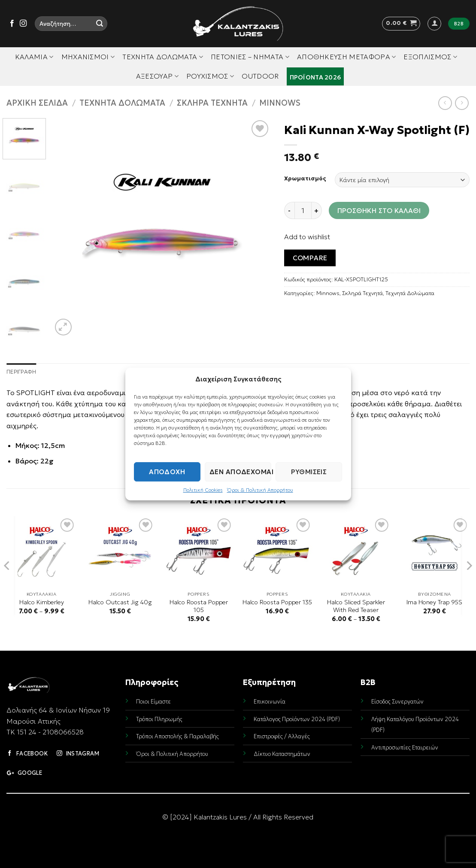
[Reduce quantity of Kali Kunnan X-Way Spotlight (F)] (289, 210)
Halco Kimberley (42, 602)
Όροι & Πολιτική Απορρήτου (260, 490)
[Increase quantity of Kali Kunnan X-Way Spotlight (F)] (317, 210)
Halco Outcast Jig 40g (120, 602)
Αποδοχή (167, 472)
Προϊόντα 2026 (315, 77)
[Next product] (445, 103)
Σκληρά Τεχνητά (212, 103)
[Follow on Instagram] (23, 24)
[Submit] (100, 24)
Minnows (280, 103)
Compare (310, 258)
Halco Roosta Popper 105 (199, 606)
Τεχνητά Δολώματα (163, 57)
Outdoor (260, 76)
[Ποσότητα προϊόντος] (303, 210)
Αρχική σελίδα (37, 103)
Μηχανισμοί (88, 57)
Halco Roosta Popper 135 (277, 602)
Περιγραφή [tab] (21, 372)
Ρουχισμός (210, 76)
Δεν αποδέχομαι (240, 472)
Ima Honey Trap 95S (434, 602)
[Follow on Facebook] (12, 24)
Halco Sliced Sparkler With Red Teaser (356, 606)
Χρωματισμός (305, 179)
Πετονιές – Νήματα (250, 57)
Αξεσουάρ (157, 76)
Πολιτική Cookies (203, 490)
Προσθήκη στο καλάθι (379, 211)
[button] (401, 24)
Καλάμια (34, 57)
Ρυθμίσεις (309, 472)
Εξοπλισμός (430, 57)
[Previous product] (462, 103)
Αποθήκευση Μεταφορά (347, 57)
